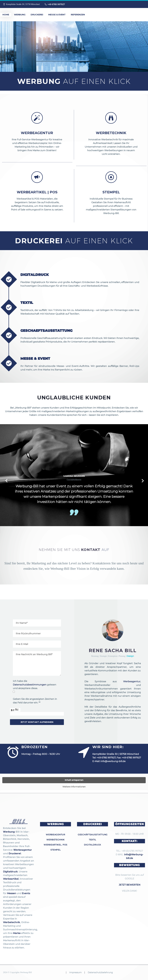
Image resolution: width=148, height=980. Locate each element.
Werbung (20, 15)
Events (26, 893)
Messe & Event (57, 15)
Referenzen (78, 15)
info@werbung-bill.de (113, 761)
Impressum (75, 973)
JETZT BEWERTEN (130, 885)
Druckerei (37, 15)
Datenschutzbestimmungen (30, 685)
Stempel (56, 850)
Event (61, 486)
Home (6, 15)
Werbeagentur (132, 681)
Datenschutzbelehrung (100, 973)
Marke (17, 933)
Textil (92, 840)
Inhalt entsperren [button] (74, 780)
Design (130, 656)
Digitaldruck (10, 872)
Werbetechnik (11, 922)
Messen (12, 893)
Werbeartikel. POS (55, 845)
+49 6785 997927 (56, 4)
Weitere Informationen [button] (74, 787)
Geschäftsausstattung (93, 835)
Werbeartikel (11, 879)
